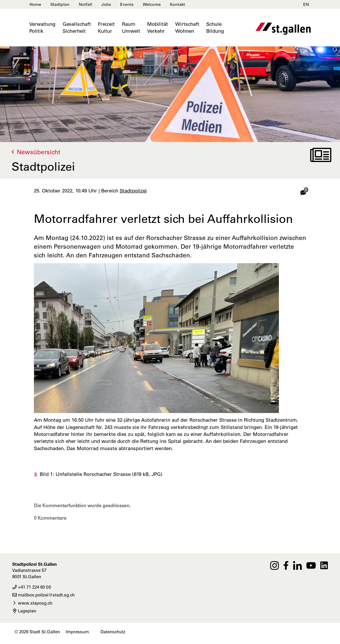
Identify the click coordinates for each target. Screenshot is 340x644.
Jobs (106, 4)
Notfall (85, 4)
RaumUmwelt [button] (131, 28)
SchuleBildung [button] (215, 28)
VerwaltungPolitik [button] (42, 28)
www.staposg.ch (32, 603)
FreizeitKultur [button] (106, 28)
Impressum (77, 632)
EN (306, 4)
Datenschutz (113, 632)
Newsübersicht (39, 152)
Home (35, 4)
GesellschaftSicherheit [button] (77, 28)
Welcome (152, 4)
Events (127, 4)
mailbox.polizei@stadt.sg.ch (43, 595)
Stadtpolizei (133, 191)
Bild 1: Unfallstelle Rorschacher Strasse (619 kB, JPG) (101, 474)
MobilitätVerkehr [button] (158, 28)
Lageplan (24, 611)
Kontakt (178, 4)
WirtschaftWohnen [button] (187, 28)
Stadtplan (60, 4)
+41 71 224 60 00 (32, 587)
